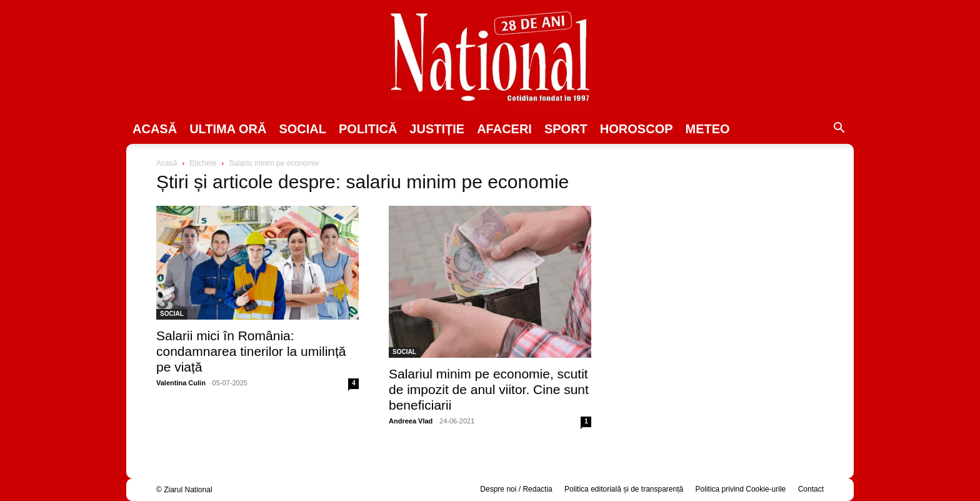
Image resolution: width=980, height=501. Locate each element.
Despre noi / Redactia (516, 489)
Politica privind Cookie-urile (741, 489)
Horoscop (637, 129)
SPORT (566, 129)
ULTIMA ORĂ (228, 129)
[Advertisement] (722, 254)
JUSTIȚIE (437, 129)
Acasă (155, 129)
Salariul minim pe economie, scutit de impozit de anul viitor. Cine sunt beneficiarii (489, 389)
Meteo (708, 129)
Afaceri (504, 129)
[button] (839, 129)
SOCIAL (302, 129)
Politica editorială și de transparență (624, 489)
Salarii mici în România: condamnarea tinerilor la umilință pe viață (251, 351)
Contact (811, 489)
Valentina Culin (181, 383)
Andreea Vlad (411, 421)
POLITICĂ (368, 129)
